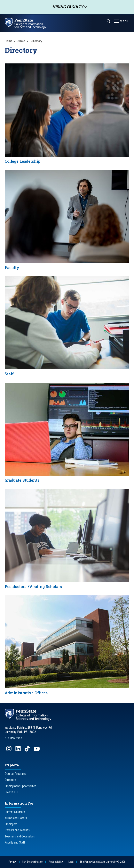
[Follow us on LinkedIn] (18, 750)
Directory (36, 41)
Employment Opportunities (20, 786)
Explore (12, 765)
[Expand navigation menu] (109, 21)
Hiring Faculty (67, 7)
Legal (71, 862)
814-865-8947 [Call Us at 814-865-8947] (13, 738)
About (22, 41)
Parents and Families (17, 830)
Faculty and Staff (15, 842)
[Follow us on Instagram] (9, 750)
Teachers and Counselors (20, 836)
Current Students (15, 812)
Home (8, 41)
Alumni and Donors (16, 818)
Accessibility (56, 862)
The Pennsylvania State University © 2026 (103, 862)
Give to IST (11, 792)
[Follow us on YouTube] (37, 750)
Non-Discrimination (33, 862)
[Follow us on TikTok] (28, 750)
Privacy (12, 862)
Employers (11, 824)
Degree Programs (16, 774)
